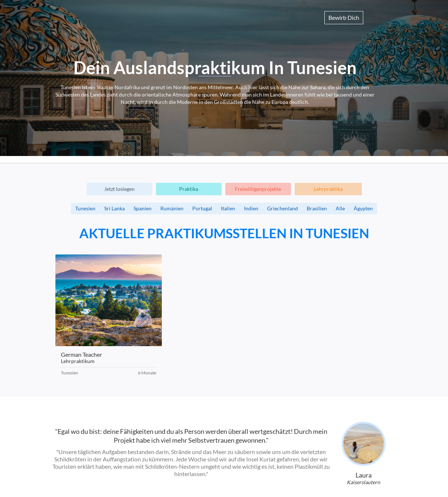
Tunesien (85, 208)
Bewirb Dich (344, 17)
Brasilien (317, 208)
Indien (251, 208)
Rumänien (172, 208)
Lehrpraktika (328, 189)
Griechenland (283, 208)
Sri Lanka (114, 208)
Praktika (189, 189)
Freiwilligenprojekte (258, 189)
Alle (340, 208)
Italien (228, 208)
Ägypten (363, 208)
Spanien (143, 208)
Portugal (202, 208)
